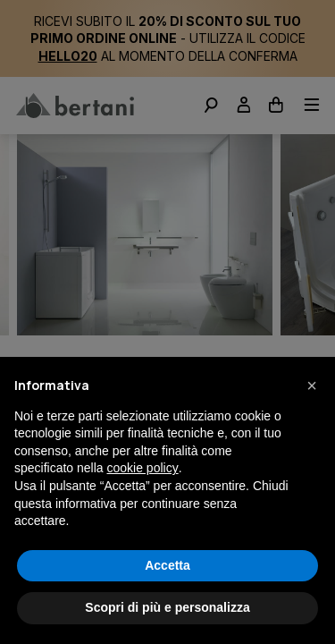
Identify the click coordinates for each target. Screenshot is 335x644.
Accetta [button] (167, 565)
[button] (312, 386)
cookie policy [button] (143, 468)
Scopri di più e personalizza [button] (167, 607)
